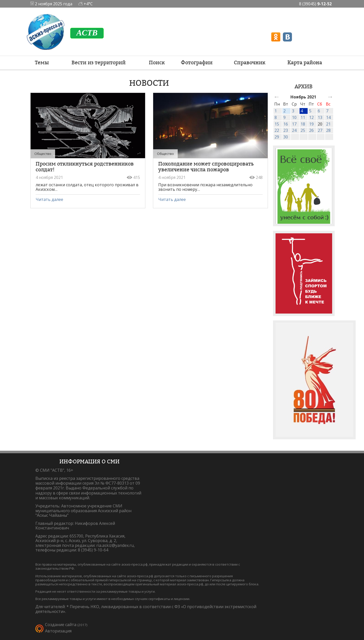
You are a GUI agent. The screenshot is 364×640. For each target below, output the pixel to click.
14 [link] (328, 117)
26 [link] (311, 130)
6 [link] (319, 111)
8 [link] (276, 117)
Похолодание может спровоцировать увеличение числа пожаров (206, 167)
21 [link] (328, 124)
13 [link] (320, 117)
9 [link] (285, 117)
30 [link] (286, 137)
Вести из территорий (99, 63)
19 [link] (311, 124)
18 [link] (303, 124)
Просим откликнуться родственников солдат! (85, 167)
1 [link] (276, 111)
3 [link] (293, 111)
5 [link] (310, 111)
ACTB (87, 33)
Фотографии (197, 63)
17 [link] (294, 124)
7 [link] (327, 111)
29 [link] (277, 137)
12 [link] (311, 117)
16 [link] (286, 124)
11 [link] (303, 117)
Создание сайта (61, 625)
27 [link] (320, 130)
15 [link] (277, 124)
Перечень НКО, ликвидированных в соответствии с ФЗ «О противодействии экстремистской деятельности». (146, 609)
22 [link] (277, 130)
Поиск (157, 63)
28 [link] (328, 130)
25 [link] (303, 130)
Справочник (250, 63)
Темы (42, 63)
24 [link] (294, 130)
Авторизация (58, 631)
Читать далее (49, 199)
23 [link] (286, 130)
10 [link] (294, 117)
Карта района (305, 63)
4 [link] (302, 111)
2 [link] (285, 111)
